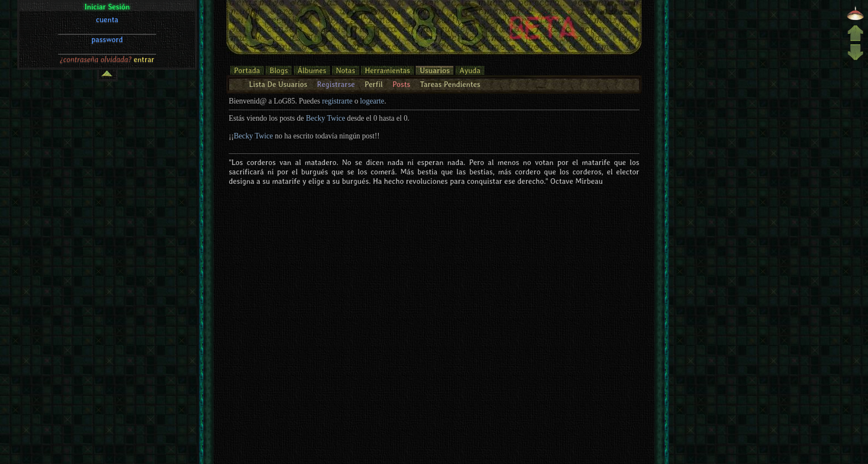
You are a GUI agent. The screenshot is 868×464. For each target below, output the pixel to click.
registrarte (337, 101)
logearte (372, 101)
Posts (401, 84)
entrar (144, 59)
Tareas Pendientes (450, 84)
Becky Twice (326, 118)
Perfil (373, 84)
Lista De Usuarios (278, 84)
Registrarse (336, 84)
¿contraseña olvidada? (96, 59)
